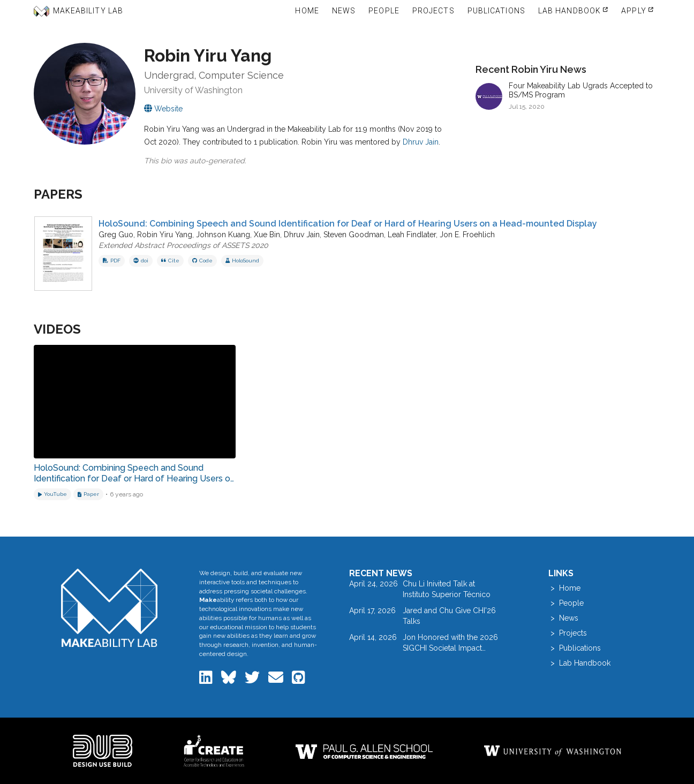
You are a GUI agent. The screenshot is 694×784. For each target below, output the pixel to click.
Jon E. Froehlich (467, 235)
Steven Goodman (354, 235)
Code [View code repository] (202, 261)
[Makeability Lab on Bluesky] (230, 680)
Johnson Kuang (223, 235)
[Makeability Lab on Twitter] (253, 680)
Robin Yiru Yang (165, 235)
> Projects (568, 633)
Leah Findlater (412, 235)
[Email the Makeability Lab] (277, 680)
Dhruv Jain (421, 142)
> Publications (575, 648)
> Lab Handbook (579, 663)
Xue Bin (267, 235)
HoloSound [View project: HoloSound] (242, 261)
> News (563, 618)
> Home (564, 588)
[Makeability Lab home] (110, 608)
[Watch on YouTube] (52, 494)
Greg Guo (116, 235)
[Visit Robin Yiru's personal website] (163, 109)
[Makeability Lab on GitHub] (299, 680)
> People (566, 603)
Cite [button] (170, 261)
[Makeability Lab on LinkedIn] (207, 680)
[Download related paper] (88, 494)
